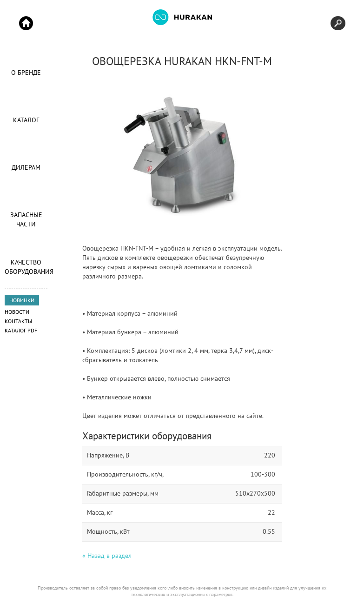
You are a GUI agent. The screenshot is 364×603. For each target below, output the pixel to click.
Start (26, 23)
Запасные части (26, 219)
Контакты (18, 321)
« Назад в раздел (107, 556)
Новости (17, 312)
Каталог (26, 120)
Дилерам (26, 167)
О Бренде (26, 73)
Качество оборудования (26, 267)
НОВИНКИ (22, 300)
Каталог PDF (21, 330)
